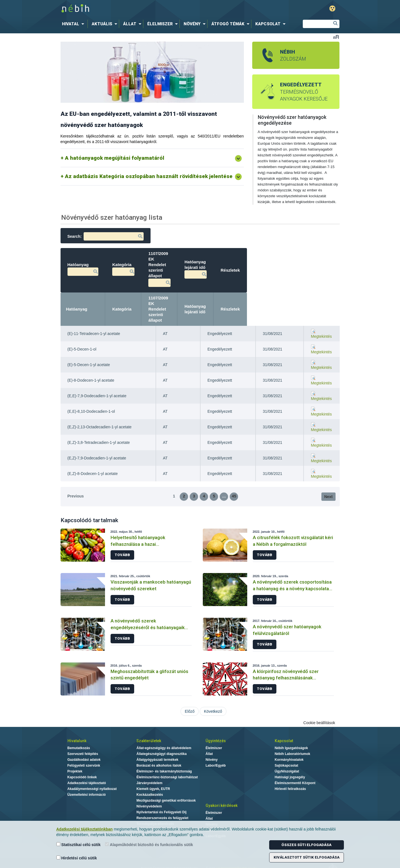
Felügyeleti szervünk (84, 743)
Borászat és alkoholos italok (159, 743)
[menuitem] (74, 24)
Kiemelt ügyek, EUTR (153, 767)
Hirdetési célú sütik (77, 858)
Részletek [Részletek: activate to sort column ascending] (323, 292)
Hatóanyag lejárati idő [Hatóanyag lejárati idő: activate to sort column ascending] (274, 292)
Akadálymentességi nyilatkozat (92, 767)
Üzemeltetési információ (87, 772)
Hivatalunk (77, 719)
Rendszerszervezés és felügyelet (162, 796)
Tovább (122, 533)
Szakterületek (149, 719)
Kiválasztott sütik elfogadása (307, 857)
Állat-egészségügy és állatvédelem (164, 726)
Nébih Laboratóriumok (292, 732)
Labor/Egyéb (216, 743)
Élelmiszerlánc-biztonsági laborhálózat (167, 755)
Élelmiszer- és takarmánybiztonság (164, 749)
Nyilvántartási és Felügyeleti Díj (161, 790)
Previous (76, 474)
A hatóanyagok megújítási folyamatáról (115, 158)
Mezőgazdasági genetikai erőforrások (166, 778)
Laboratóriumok (218, 808)
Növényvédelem (149, 784)
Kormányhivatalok (289, 737)
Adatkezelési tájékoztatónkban (85, 829)
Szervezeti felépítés (83, 732)
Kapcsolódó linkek (82, 755)
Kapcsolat (284, 719)
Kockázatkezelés (150, 772)
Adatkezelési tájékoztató (87, 761)
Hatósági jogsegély (290, 755)
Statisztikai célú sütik (79, 845)
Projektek (75, 749)
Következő (213, 689)
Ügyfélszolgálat (287, 749)
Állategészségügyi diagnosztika (162, 732)
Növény (212, 737)
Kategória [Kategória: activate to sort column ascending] (173, 292)
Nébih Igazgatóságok (291, 726)
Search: (106, 236)
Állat (209, 732)
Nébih (142, 9)
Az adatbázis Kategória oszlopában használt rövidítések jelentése (149, 176)
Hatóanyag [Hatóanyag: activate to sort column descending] (77, 292)
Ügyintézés (216, 719)
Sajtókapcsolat (287, 743)
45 (234, 474)
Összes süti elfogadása (306, 845)
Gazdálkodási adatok (84, 737)
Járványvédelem (149, 761)
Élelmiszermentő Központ (295, 761)
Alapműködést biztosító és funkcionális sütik (149, 845)
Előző (190, 689)
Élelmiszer (214, 726)
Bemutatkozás (79, 726)
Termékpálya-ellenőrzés (155, 802)
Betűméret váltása (336, 37)
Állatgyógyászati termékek (157, 737)
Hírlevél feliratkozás (290, 767)
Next (328, 474)
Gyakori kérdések (222, 783)
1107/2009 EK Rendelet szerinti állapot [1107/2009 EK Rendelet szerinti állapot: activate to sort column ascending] (225, 292)
